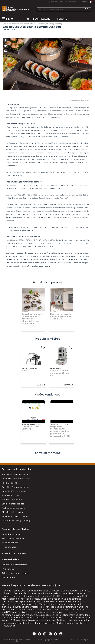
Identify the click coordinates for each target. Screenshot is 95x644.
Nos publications (10, 543)
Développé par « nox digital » (79, 640)
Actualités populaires (47, 282)
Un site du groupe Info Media (47, 640)
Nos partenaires (10, 547)
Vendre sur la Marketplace (15, 565)
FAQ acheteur (9, 577)
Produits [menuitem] (61, 19)
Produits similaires (47, 339)
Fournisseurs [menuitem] (42, 19)
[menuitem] (4, 19)
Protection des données (14, 553)
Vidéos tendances (47, 395)
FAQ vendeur (8, 569)
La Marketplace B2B (12, 534)
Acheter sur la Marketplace (15, 573)
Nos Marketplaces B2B (13, 538)
